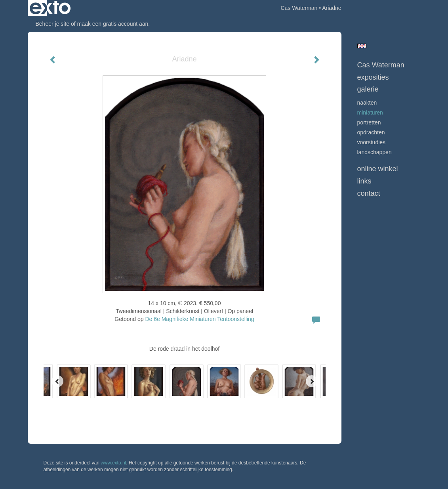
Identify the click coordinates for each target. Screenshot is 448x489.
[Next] (312, 381)
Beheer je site (53, 24)
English (362, 46)
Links (364, 181)
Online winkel (378, 169)
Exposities (373, 77)
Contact (369, 193)
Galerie (368, 89)
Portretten (369, 122)
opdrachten (371, 132)
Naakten (367, 103)
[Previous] (57, 381)
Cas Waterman (299, 8)
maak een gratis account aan (113, 24)
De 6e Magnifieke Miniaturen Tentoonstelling (199, 319)
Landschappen (375, 152)
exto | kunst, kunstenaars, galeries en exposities (50, 8)
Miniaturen (370, 113)
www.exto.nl (113, 463)
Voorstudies (372, 142)
